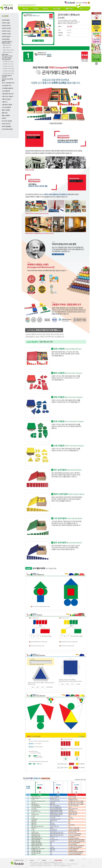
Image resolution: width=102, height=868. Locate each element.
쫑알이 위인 (5, 113)
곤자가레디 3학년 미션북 (8, 73)
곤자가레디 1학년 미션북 (8, 69)
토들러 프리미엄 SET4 (8, 52)
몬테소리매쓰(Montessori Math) (7, 55)
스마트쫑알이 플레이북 (7, 88)
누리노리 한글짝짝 (6, 107)
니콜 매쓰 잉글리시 (6, 99)
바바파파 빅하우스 (6, 26)
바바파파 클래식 (6, 20)
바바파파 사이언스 (6, 31)
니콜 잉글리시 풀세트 (7, 105)
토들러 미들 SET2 (7, 48)
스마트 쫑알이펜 (6, 91)
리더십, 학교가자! (6, 124)
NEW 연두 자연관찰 (7, 121)
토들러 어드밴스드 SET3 (8, 50)
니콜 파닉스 (5, 102)
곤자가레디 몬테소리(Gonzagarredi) (7, 59)
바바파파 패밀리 (6, 39)
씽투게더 (4, 118)
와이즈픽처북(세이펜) (7, 129)
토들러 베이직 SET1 (7, 45)
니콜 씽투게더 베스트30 (8, 94)
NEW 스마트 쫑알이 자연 (8, 83)
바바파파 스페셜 (6, 23)
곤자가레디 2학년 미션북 (8, 71)
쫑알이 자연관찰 (6, 110)
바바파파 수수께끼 (6, 34)
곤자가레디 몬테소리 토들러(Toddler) (7, 42)
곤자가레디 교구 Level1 (8, 62)
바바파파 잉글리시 (6, 37)
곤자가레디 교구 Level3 (8, 66)
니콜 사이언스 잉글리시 (8, 97)
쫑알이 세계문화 (6, 116)
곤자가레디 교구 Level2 (8, 64)
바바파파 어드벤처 (6, 28)
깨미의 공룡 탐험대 (6, 127)
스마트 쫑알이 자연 (6, 86)
